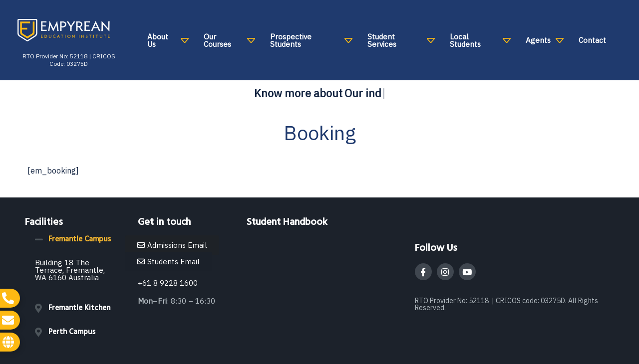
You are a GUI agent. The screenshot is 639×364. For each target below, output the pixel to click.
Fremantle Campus (80, 239)
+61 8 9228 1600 (168, 283)
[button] (76, 239)
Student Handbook (287, 222)
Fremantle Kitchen (79, 308)
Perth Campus (72, 332)
